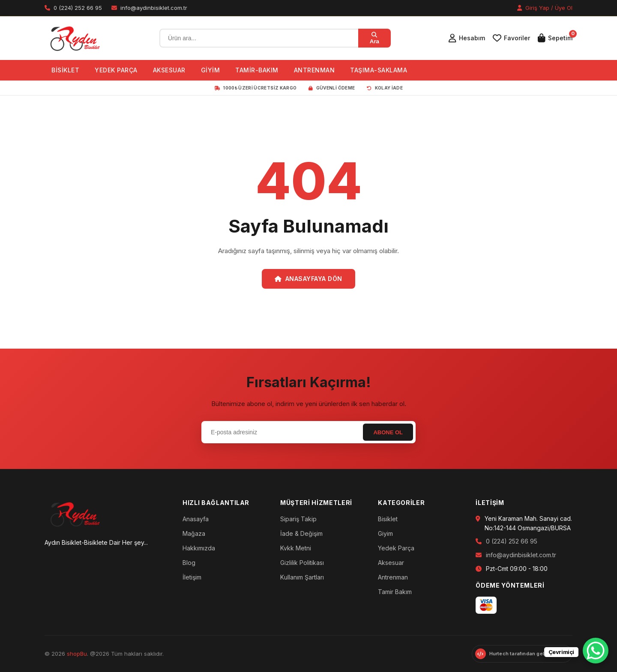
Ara (374, 38)
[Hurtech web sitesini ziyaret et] (522, 654)
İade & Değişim (301, 533)
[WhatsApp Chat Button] (596, 651)
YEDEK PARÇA (116, 70)
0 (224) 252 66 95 (512, 541)
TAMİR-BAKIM (257, 70)
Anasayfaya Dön (308, 279)
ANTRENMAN (314, 70)
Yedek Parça (396, 548)
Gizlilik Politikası (302, 563)
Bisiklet (388, 519)
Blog (189, 563)
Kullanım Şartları (302, 577)
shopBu (77, 654)
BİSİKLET (65, 70)
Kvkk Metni (296, 548)
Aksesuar (391, 563)
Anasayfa (196, 519)
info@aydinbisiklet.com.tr (521, 555)
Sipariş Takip (298, 519)
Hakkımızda (199, 548)
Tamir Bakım (395, 592)
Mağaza (194, 533)
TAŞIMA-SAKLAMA (379, 70)
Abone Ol (388, 432)
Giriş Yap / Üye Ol (545, 8)
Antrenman (393, 577)
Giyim (385, 533)
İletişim (192, 577)
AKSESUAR (169, 70)
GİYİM (211, 70)
